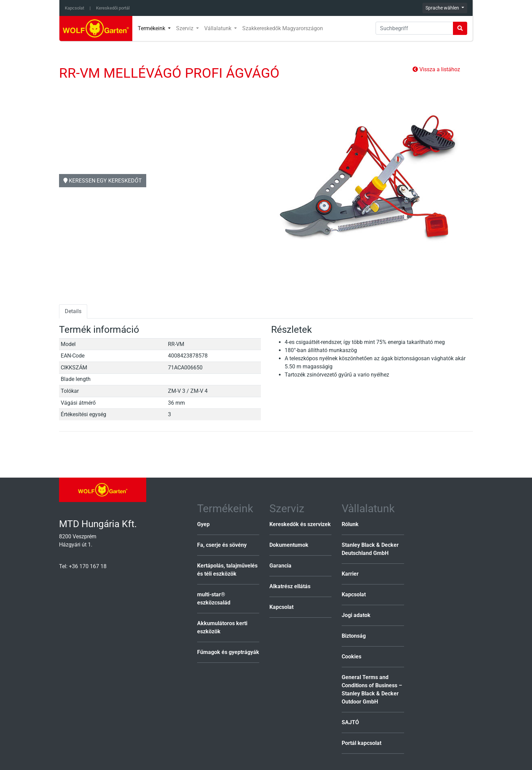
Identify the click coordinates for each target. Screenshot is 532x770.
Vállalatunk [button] (218, 28)
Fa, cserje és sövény (222, 545)
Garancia (280, 566)
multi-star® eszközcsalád (214, 599)
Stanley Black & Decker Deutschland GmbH (370, 549)
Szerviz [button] (185, 28)
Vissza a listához (436, 69)
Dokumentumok (289, 545)
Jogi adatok (356, 615)
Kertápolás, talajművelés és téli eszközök (227, 570)
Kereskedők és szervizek (300, 524)
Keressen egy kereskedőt (103, 180)
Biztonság (354, 636)
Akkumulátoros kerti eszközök (222, 627)
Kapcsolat (74, 8)
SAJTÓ (350, 722)
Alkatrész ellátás (290, 586)
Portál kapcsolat (362, 743)
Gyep (203, 524)
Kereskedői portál (113, 8)
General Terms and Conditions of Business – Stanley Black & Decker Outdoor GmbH (372, 689)
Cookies (351, 657)
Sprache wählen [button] (443, 8)
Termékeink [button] (152, 28)
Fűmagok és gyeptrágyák (228, 652)
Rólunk (350, 524)
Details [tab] (73, 311)
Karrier (350, 574)
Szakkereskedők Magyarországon (283, 28)
